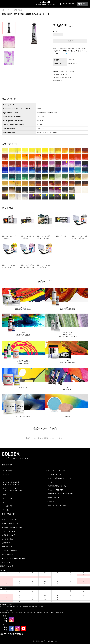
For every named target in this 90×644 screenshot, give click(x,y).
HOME (5, 10)
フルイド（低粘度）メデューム (59, 478)
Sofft (7, 510)
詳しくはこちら (70, 54)
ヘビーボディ (8, 470)
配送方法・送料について (11, 520)
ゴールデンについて (9, 539)
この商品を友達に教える (60, 75)
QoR (4, 502)
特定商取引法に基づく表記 (12, 527)
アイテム (82, 4)
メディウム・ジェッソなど (56, 470)
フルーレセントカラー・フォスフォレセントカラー (13, 489)
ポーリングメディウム (56, 497)
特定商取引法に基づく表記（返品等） (64, 72)
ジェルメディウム (54, 474)
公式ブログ (6, 543)
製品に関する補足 (9, 535)
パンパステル (8, 506)
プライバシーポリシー (10, 531)
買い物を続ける (57, 80)
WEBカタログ (7, 547)
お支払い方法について (10, 523)
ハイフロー (7, 478)
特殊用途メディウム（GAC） (58, 486)
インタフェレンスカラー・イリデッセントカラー (13, 483)
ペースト (51, 482)
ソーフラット (8, 498)
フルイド (6, 474)
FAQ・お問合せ (8, 554)
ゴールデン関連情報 (9, 551)
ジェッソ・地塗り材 (55, 490)
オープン (6, 494)
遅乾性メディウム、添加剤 (58, 505)
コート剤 (51, 501)
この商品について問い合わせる (62, 77)
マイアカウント (68, 4)
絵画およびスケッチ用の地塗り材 (60, 494)
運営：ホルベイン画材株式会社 (14, 558)
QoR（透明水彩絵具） (16, 10)
